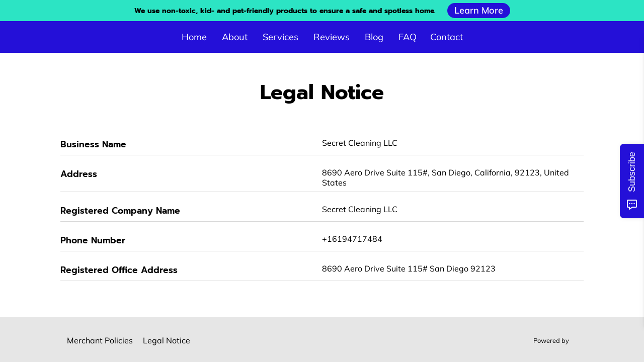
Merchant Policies (100, 340)
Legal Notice (167, 340)
